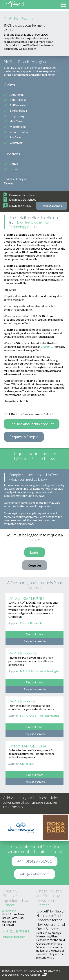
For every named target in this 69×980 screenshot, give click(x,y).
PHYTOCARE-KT (23, 702)
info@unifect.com (35, 874)
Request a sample (35, 641)
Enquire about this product (32, 424)
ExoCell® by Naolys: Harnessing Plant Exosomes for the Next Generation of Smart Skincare (51, 920)
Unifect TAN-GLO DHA (27, 746)
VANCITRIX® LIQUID (26, 598)
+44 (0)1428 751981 (34, 861)
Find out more (35, 634)
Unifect (8, 905)
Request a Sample (52, 206)
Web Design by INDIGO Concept (25, 975)
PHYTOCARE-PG (23, 653)
